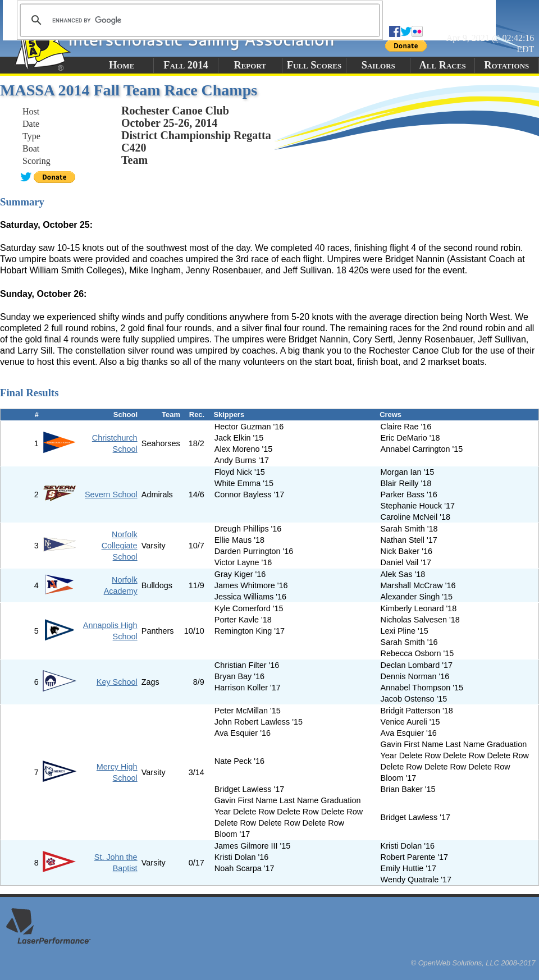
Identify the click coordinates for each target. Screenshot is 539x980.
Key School (117, 682)
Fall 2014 (186, 65)
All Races (442, 65)
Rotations (506, 65)
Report (250, 65)
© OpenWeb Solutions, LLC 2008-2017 (473, 963)
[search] (198, 20)
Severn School (111, 494)
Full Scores (314, 65)
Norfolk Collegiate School (120, 546)
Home (122, 65)
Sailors (378, 65)
